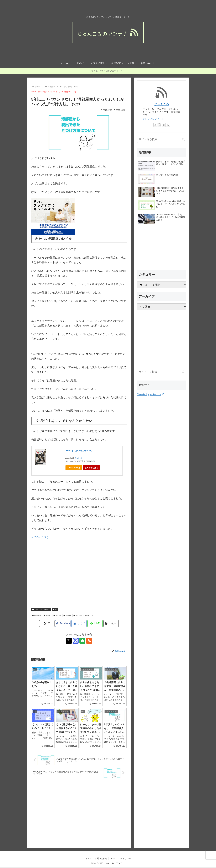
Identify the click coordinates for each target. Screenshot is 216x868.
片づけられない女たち (79, 451)
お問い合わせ (101, 858)
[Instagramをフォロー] (76, 641)
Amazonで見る (74, 468)
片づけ (57, 616)
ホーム (89, 858)
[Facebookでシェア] (63, 624)
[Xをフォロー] (69, 641)
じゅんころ (162, 104)
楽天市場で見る (91, 468)
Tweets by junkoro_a (150, 394)
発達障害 (37, 616)
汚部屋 (67, 616)
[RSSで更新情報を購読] (89, 641)
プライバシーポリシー (120, 858)
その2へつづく (40, 537)
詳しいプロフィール (153, 119)
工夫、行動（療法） (41, 609)
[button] (111, 624)
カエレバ (78, 458)
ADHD (47, 616)
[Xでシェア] (47, 624)
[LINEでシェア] (95, 624)
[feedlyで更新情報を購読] (82, 641)
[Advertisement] (56, 578)
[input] (162, 139)
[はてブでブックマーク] (79, 624)
